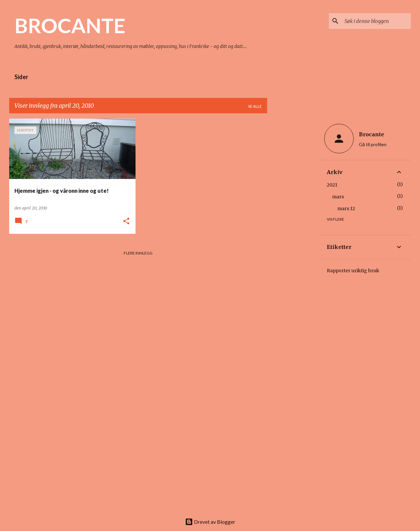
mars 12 (346, 209)
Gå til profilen (373, 144)
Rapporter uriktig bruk (353, 271)
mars (338, 197)
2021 (332, 185)
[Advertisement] (293, 217)
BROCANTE (70, 25)
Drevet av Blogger (210, 522)
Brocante (372, 134)
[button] (126, 221)
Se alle (255, 106)
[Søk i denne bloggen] (376, 21)
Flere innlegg (138, 253)
